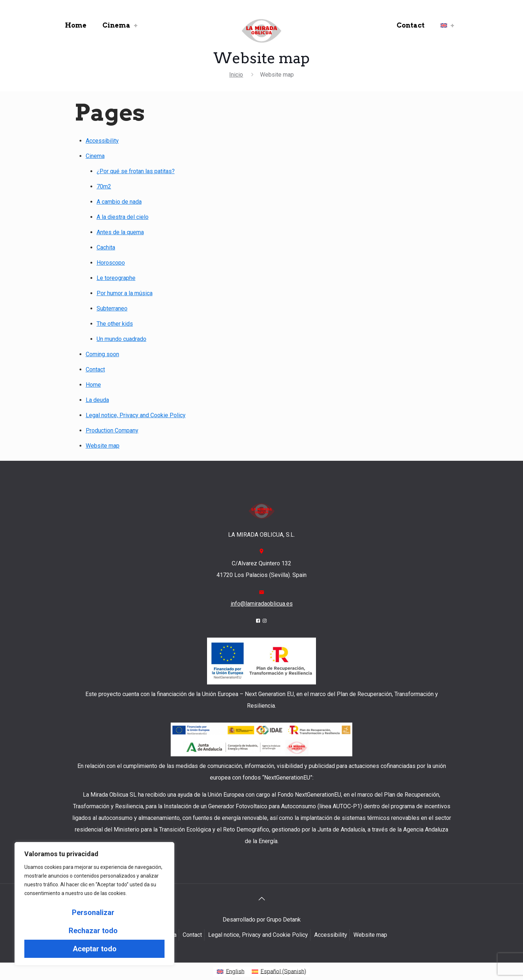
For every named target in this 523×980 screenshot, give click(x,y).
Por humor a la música (125, 293)
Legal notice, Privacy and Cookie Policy (136, 415)
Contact (95, 369)
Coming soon (102, 354)
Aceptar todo (95, 949)
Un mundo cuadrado (121, 339)
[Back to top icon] (261, 899)
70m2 (104, 186)
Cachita (106, 247)
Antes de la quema (120, 232)
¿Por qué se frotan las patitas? (136, 171)
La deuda (97, 400)
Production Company (112, 430)
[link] (136, 25)
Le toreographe (116, 278)
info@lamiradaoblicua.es (262, 604)
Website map (103, 446)
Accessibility (102, 141)
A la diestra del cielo (123, 217)
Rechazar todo (93, 931)
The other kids (115, 324)
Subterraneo (112, 308)
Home (93, 385)
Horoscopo (111, 263)
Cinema (95, 156)
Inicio (236, 75)
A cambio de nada (119, 202)
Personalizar (93, 912)
